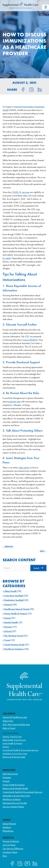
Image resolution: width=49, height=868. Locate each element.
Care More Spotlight (14, 596)
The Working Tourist (14, 636)
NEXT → (43, 551)
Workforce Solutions (14, 649)
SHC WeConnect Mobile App (16, 724)
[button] (38, 568)
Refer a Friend (9, 728)
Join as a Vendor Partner (13, 807)
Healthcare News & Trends (17, 609)
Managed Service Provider (15, 803)
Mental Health (11, 622)
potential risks (14, 402)
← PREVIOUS (8, 546)
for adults (7, 258)
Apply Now (8, 721)
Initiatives (7, 827)
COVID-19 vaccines (20, 192)
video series (24, 468)
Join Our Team (9, 845)
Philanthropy (8, 831)
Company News (10, 852)
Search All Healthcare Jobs (15, 717)
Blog (5, 856)
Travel (7, 640)
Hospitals (7, 777)
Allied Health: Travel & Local (14, 740)
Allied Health (11, 591)
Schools (8, 631)
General (8, 604)
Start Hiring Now (10, 774)
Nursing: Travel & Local (12, 737)
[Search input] (16, 568)
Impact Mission (9, 824)
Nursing (8, 627)
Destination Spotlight (14, 600)
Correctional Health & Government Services (20, 750)
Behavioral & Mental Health (14, 757)
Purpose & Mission (11, 841)
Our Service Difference (13, 849)
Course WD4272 (30, 340)
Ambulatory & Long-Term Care (15, 754)
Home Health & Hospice (16, 613)
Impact (8, 618)
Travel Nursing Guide (14, 645)
